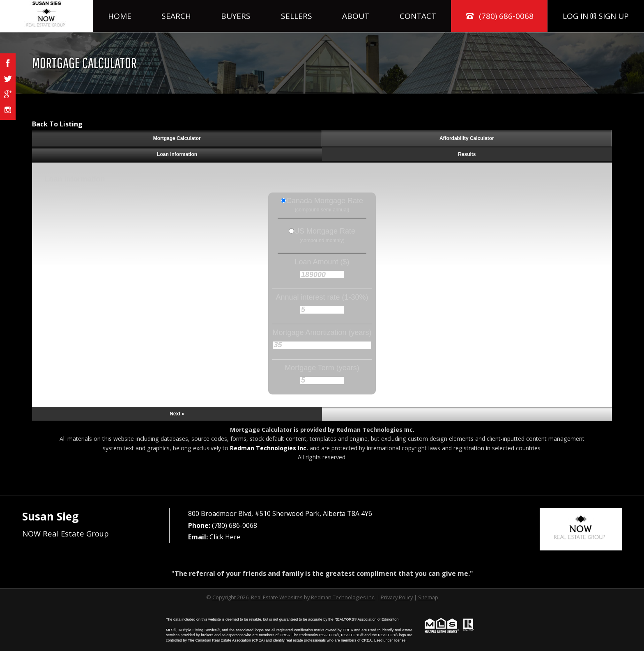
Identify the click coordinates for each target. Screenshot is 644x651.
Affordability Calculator (467, 138)
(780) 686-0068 (499, 16)
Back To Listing (57, 124)
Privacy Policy (397, 597)
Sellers (297, 16)
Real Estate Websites (277, 597)
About (356, 16)
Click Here (225, 537)
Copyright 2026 (230, 597)
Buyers (236, 16)
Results (467, 154)
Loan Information (177, 154)
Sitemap (428, 597)
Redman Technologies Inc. (269, 448)
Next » (177, 414)
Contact (418, 16)
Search (176, 16)
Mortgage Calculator (177, 138)
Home (120, 16)
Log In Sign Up (596, 16)
